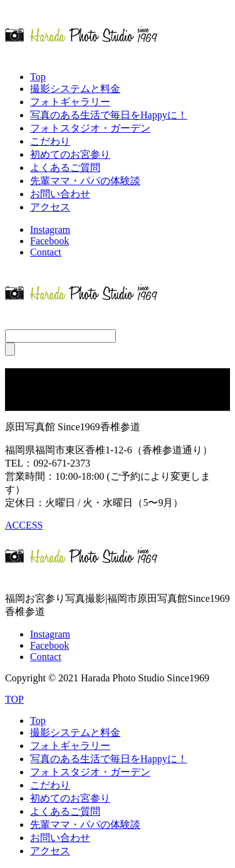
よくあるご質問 (65, 168)
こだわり (50, 141)
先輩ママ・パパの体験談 (85, 181)
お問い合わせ (60, 194)
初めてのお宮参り (70, 154)
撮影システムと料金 (75, 89)
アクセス (50, 207)
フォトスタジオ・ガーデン (90, 128)
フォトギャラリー (70, 102)
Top (38, 77)
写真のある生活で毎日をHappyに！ (109, 115)
